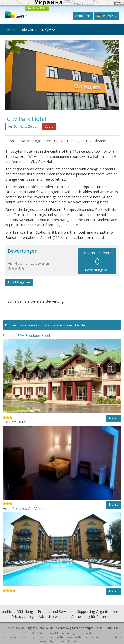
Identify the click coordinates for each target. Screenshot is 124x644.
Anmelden (83, 16)
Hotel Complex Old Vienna (24, 508)
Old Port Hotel (14, 422)
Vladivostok (63, 628)
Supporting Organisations (98, 611)
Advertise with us (52, 617)
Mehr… (114, 418)
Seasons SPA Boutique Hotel (26, 335)
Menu (10, 30)
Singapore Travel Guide (40, 628)
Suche (49, 126)
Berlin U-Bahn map (107, 628)
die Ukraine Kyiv (39, 30)
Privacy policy (23, 617)
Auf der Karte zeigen (23, 126)
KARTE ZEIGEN (37, 8)
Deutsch (106, 16)
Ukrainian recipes (82, 628)
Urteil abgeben (19, 282)
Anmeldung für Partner (90, 617)
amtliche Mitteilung (17, 611)
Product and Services (55, 611)
